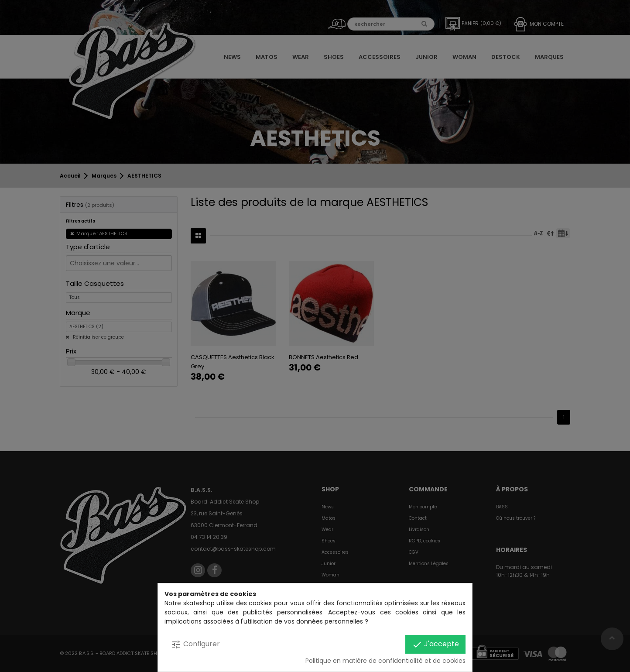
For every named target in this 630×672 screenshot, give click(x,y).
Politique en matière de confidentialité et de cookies (385, 661)
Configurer (195, 644)
